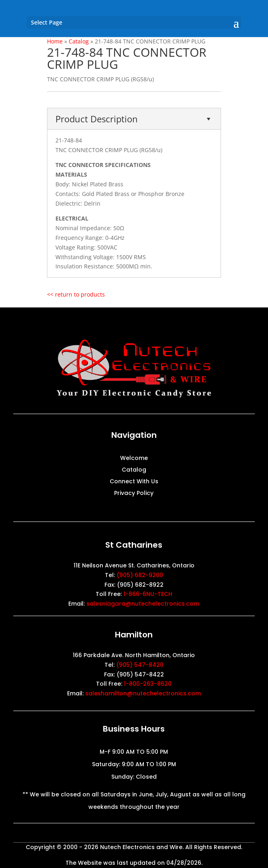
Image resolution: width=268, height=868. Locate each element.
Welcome (134, 459)
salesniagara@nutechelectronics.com (143, 604)
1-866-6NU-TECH (148, 594)
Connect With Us (134, 482)
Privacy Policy (134, 494)
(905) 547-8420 (140, 665)
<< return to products (76, 294)
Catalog (134, 470)
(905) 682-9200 (140, 575)
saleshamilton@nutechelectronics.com (143, 693)
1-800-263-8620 (148, 684)
